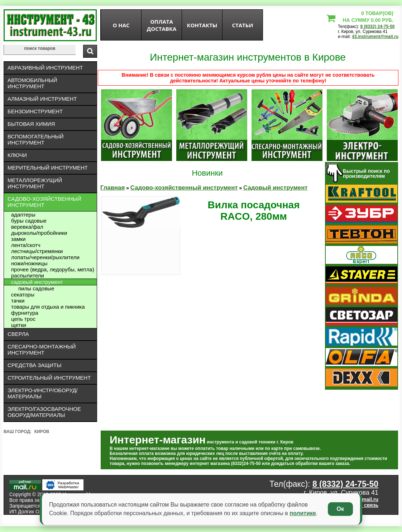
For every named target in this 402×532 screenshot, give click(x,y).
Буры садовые (29, 221)
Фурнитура (25, 313)
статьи (242, 25)
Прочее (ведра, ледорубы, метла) (53, 269)
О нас (121, 25)
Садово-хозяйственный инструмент (44, 202)
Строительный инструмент (49, 378)
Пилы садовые (36, 288)
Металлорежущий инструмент (35, 183)
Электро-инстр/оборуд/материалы (43, 393)
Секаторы (23, 294)
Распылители (28, 275)
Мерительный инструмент (48, 168)
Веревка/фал (27, 227)
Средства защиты (35, 365)
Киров (42, 432)
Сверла (18, 334)
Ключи (17, 155)
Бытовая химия (31, 124)
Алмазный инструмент (42, 99)
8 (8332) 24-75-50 (377, 27)
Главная (113, 188)
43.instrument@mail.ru (375, 37)
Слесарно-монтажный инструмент (42, 350)
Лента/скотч (26, 245)
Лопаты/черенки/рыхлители (45, 257)
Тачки (18, 301)
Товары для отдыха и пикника (48, 307)
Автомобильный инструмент (32, 83)
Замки (18, 239)
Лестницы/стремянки (37, 251)
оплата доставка (162, 25)
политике (303, 513)
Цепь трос (23, 319)
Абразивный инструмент (45, 68)
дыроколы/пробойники (39, 233)
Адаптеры (23, 215)
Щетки (19, 325)
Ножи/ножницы (29, 263)
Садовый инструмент (37, 282)
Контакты (202, 25)
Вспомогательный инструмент (36, 139)
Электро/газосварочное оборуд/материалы (44, 412)
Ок (340, 509)
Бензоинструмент (35, 111)
